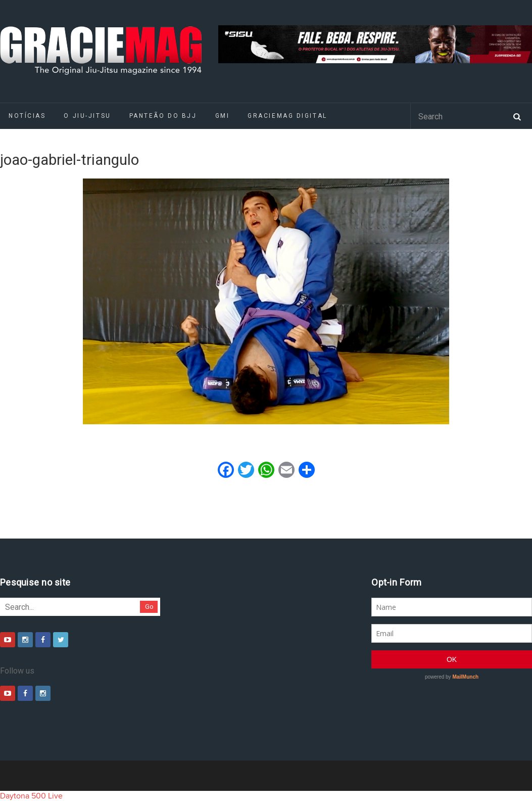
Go (149, 607)
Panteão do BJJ (163, 116)
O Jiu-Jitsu (87, 116)
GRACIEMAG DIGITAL (287, 116)
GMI (223, 116)
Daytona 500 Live (31, 796)
